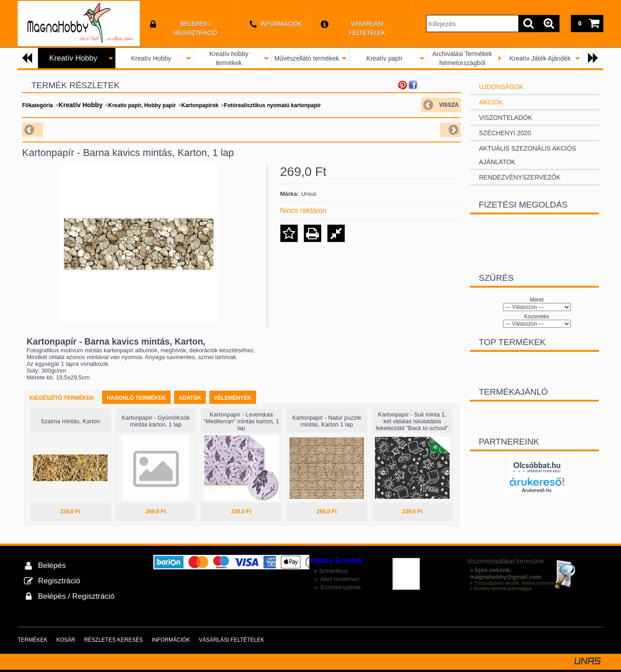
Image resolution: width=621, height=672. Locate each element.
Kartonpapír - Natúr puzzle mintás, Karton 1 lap (327, 421)
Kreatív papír (384, 58)
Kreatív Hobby (151, 58)
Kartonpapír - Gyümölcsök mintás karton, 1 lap (156, 421)
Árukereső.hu (537, 490)
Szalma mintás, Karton (70, 421)
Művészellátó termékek (306, 58)
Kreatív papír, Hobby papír (142, 105)
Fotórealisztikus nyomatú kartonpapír (272, 105)
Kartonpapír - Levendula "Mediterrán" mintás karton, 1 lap (241, 421)
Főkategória (38, 105)
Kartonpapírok (200, 105)
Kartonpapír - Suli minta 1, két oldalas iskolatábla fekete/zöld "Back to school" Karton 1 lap (412, 425)
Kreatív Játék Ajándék (540, 58)
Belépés (52, 566)
